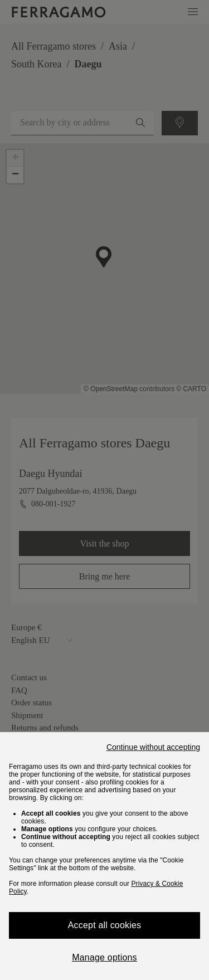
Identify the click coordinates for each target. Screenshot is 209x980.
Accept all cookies (105, 925)
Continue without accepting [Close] (153, 747)
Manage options (104, 957)
